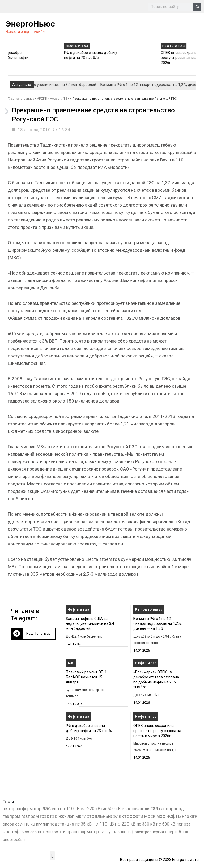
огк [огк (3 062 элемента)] (194, 816)
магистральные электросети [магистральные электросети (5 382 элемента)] (109, 816)
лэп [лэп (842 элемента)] (71, 816)
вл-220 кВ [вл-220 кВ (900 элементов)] (91, 809)
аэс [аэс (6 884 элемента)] (47, 808)
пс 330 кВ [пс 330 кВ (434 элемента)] (146, 824)
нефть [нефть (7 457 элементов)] (174, 816)
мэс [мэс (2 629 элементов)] (161, 816)
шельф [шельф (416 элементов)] (127, 832)
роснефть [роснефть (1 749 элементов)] (13, 832)
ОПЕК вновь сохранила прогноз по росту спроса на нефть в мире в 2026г (157, 731)
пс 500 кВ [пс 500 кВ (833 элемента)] (166, 824)
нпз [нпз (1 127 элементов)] (186, 816)
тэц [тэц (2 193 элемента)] (104, 831)
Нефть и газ (20, 46)
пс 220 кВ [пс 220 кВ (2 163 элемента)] (125, 824)
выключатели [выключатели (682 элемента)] (135, 809)
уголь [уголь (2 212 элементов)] (114, 831)
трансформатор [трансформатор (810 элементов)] (83, 832)
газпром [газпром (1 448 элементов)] (11, 816)
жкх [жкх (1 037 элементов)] (62, 816)
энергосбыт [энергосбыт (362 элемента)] (14, 840)
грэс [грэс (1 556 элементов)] (44, 816)
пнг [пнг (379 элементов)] (46, 824)
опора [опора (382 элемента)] (8, 824)
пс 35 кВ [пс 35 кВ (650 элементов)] (83, 824)
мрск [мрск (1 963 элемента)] (150, 816)
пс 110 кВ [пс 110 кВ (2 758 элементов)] (103, 824)
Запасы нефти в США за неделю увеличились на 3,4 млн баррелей (90, 624)
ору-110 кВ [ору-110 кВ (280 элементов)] (25, 824)
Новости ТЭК (60, 99)
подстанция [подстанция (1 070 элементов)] (62, 824)
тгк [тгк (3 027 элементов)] (62, 831)
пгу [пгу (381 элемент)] (39, 824)
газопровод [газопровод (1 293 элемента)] (171, 809)
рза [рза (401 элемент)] (187, 824)
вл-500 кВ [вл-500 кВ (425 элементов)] (111, 809)
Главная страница (21, 99)
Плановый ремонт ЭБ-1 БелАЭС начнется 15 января (86, 677)
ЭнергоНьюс (30, 24)
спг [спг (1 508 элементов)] (41, 832)
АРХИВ (42, 99)
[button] (33, 634)
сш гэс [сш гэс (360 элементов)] (52, 832)
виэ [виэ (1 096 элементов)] (55, 809)
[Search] (197, 7)
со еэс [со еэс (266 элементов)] (31, 832)
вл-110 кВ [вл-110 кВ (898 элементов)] (70, 809)
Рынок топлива (149, 610)
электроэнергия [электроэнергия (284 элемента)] (149, 832)
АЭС (71, 663)
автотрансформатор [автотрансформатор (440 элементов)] (22, 809)
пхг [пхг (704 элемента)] (180, 824)
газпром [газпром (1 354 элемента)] (30, 816)
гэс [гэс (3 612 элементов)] (54, 816)
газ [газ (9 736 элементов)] (154, 808)
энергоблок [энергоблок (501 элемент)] (177, 832)
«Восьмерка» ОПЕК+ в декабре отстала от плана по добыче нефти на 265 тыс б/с (37, 57)
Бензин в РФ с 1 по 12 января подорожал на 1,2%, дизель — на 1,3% (158, 624)
